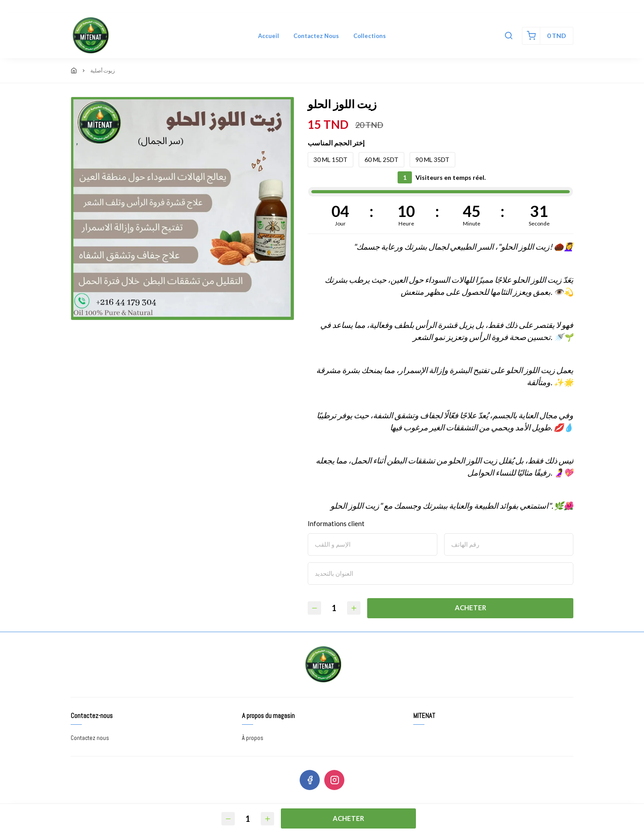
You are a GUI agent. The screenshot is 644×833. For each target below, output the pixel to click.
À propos (253, 738)
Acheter (471, 608)
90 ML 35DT (432, 159)
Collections (370, 36)
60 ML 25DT (381, 159)
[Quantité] (335, 608)
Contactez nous (316, 36)
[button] (508, 36)
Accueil (269, 36)
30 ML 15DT (330, 159)
